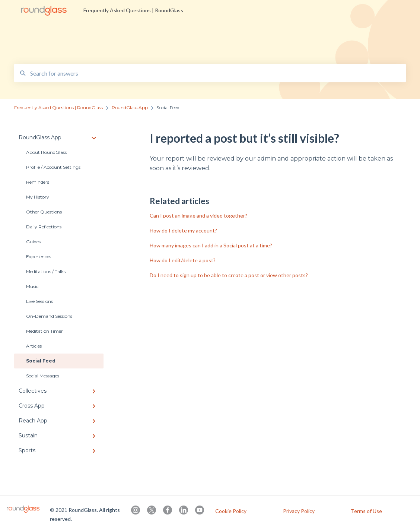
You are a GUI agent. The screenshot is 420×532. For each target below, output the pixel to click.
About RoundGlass (46, 152)
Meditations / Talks (46, 271)
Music (32, 286)
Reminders (38, 182)
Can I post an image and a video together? (198, 216)
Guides (33, 242)
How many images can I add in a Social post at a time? (211, 245)
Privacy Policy (299, 511)
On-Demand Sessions (49, 316)
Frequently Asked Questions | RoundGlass (133, 10)
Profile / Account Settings (53, 167)
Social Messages (43, 376)
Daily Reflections (44, 227)
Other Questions (44, 212)
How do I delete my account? (183, 230)
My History (38, 197)
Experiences (39, 256)
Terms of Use (366, 511)
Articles (34, 346)
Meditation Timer (44, 331)
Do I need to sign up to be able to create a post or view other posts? (229, 275)
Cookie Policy (231, 511)
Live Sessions (39, 301)
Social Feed (41, 361)
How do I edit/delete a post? (183, 260)
